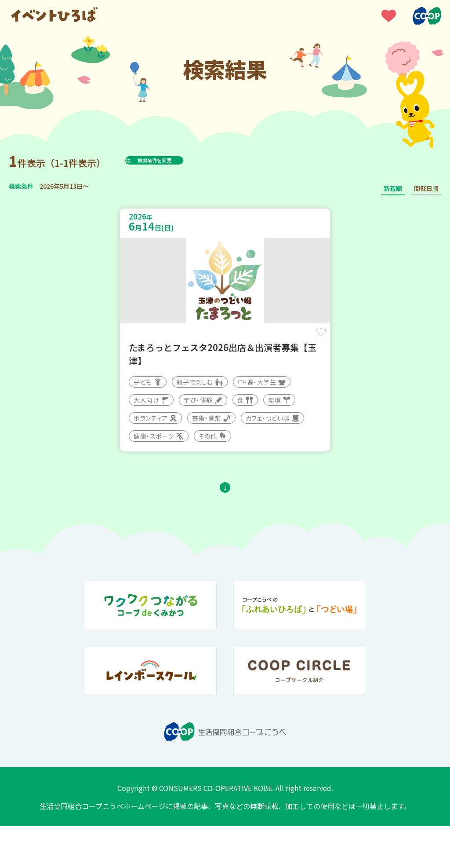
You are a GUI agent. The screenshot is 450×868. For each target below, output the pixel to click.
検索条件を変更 (176, 160)
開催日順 (426, 188)
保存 (291, 339)
